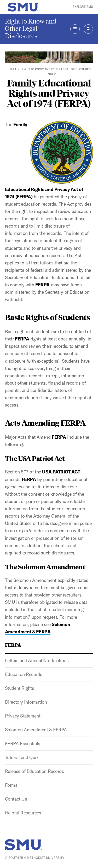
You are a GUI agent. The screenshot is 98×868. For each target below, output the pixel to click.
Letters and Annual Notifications (37, 660)
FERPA (13, 645)
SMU (13, 69)
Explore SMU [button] (83, 7)
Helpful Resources (23, 813)
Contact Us (16, 799)
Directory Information (26, 702)
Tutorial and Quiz (22, 757)
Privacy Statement (23, 716)
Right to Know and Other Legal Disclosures (31, 29)
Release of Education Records (34, 771)
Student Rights (20, 688)
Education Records (24, 674)
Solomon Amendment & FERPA (36, 730)
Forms (11, 785)
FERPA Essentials (23, 743)
